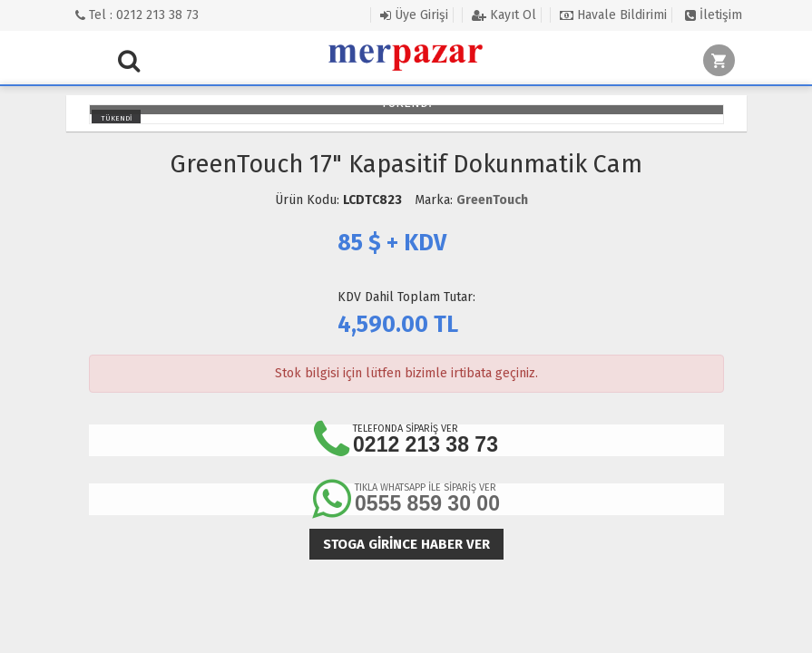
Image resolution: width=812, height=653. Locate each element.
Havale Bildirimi (613, 15)
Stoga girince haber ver (406, 544)
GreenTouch (492, 200)
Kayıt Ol (504, 15)
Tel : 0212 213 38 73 (137, 15)
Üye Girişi (414, 15)
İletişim (714, 15)
